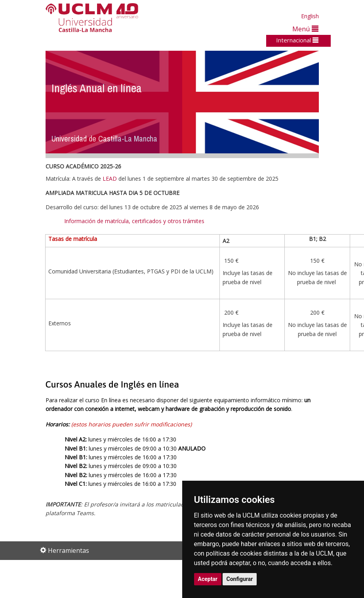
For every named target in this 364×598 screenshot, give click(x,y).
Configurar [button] (240, 579)
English (310, 16)
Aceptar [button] (208, 579)
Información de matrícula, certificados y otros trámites (135, 221)
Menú (305, 29)
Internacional (297, 40)
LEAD (110, 179)
